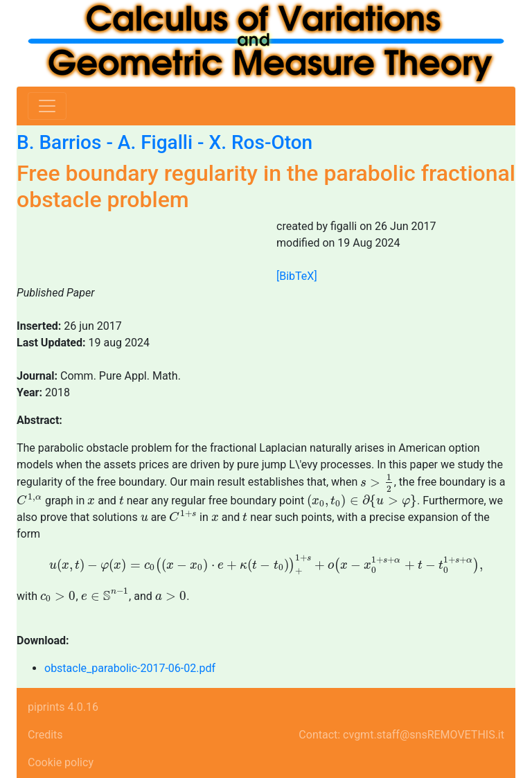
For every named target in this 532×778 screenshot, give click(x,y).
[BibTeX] (297, 276)
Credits (45, 735)
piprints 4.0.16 (63, 707)
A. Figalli (155, 142)
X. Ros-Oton (261, 142)
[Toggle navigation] (47, 106)
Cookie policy (61, 762)
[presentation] (377, 483)
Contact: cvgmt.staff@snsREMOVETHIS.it (401, 735)
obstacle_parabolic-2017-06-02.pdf (130, 668)
